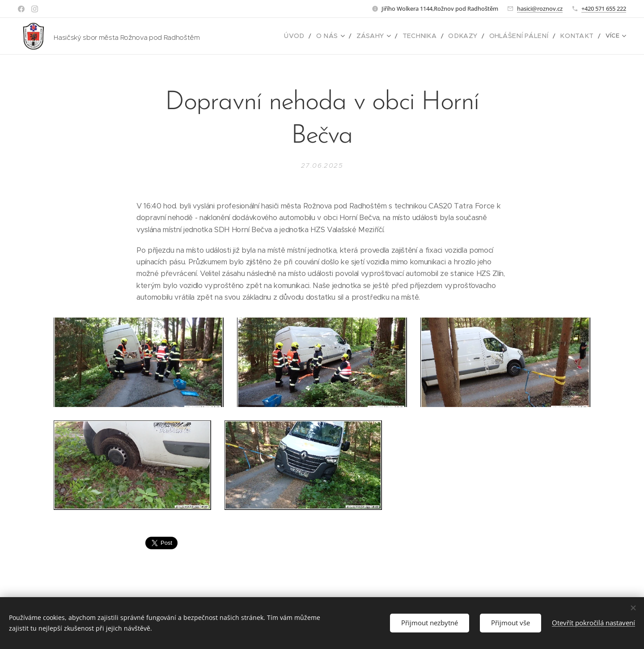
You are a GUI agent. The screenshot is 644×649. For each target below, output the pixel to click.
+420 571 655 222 (604, 8)
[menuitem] (251, 36)
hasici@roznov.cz (540, 8)
